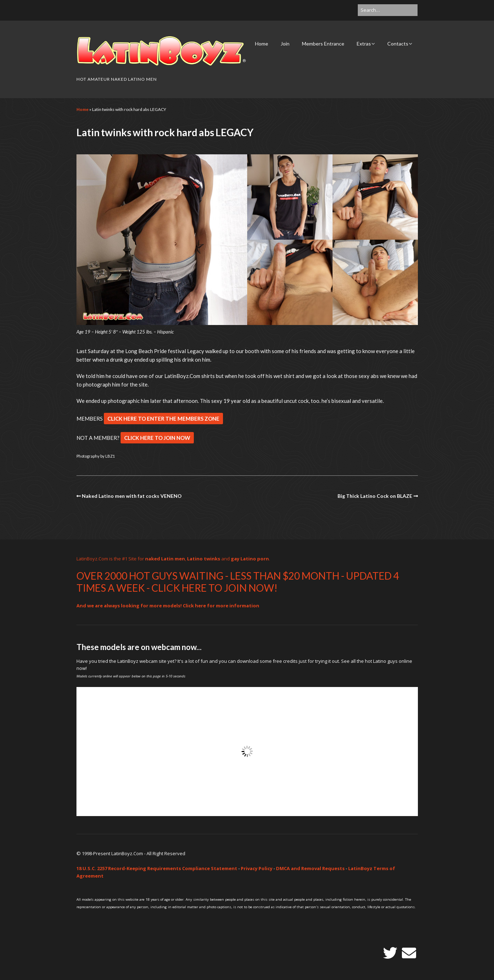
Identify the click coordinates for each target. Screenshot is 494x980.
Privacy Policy (257, 868)
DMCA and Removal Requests (310, 868)
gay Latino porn (250, 559)
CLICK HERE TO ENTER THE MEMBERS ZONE (163, 419)
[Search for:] (388, 10)
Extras (364, 44)
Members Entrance (323, 44)
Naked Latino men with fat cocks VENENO (132, 496)
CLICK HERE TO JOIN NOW (157, 438)
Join (285, 44)
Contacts (398, 44)
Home (262, 44)
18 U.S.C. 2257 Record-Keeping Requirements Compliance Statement (157, 868)
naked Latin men (165, 559)
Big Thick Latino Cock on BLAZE (375, 496)
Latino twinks (204, 559)
